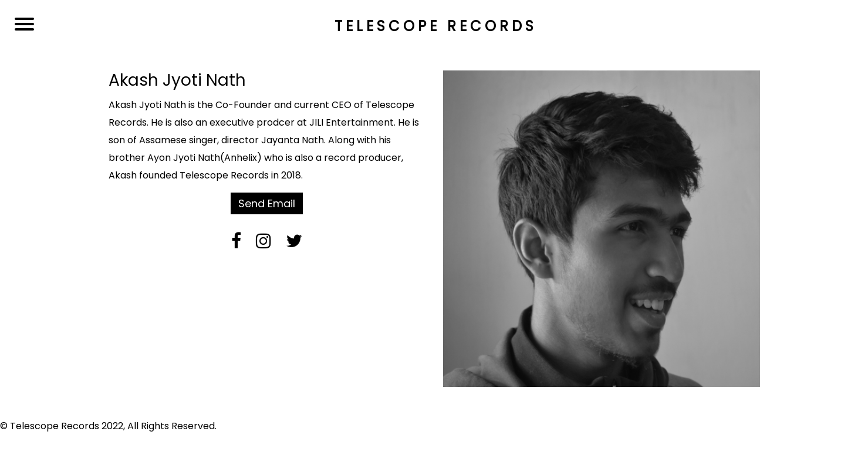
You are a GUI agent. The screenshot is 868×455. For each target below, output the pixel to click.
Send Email (267, 203)
